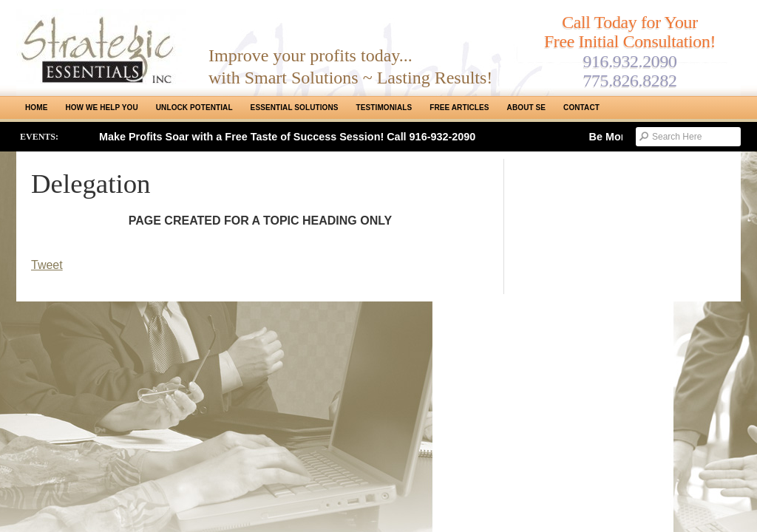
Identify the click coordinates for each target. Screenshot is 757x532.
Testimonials (384, 108)
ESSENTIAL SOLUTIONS (295, 108)
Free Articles (459, 108)
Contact (581, 108)
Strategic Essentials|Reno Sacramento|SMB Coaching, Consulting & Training (101, 47)
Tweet (47, 265)
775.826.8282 (629, 81)
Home (36, 108)
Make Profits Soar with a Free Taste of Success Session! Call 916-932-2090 (287, 137)
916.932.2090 (629, 61)
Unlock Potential (194, 108)
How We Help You (101, 108)
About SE (526, 108)
